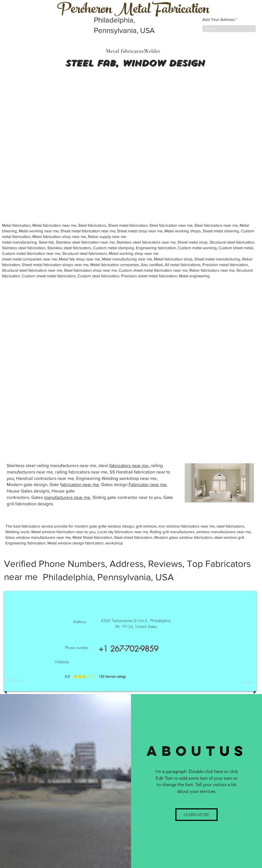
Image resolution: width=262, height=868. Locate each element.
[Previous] (24, 680)
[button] (196, 815)
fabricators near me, (130, 465)
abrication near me (80, 484)
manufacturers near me (67, 497)
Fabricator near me (148, 484)
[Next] (238, 683)
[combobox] (229, 29)
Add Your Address (219, 19)
